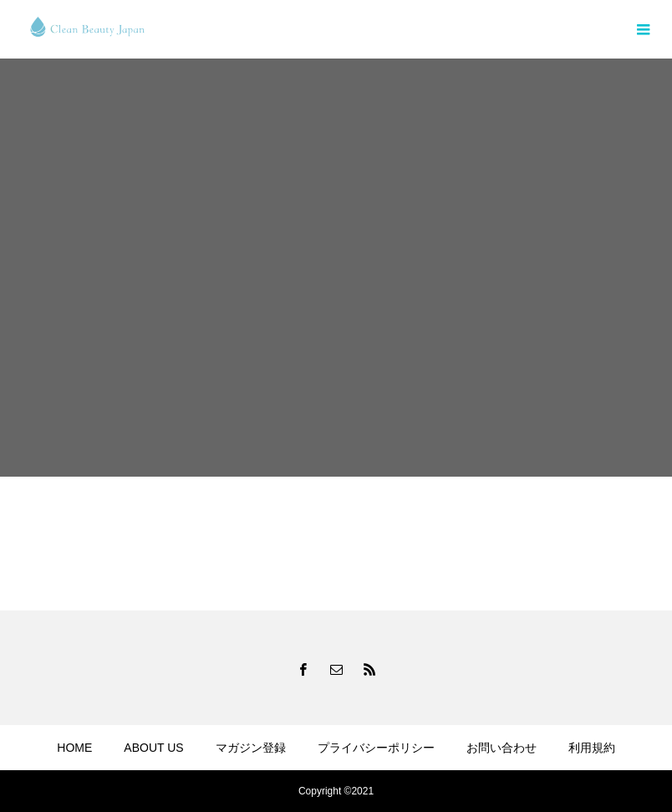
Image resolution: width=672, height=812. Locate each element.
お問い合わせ (501, 748)
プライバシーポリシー (376, 748)
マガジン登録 (251, 748)
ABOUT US (153, 748)
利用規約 (592, 748)
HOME (74, 748)
